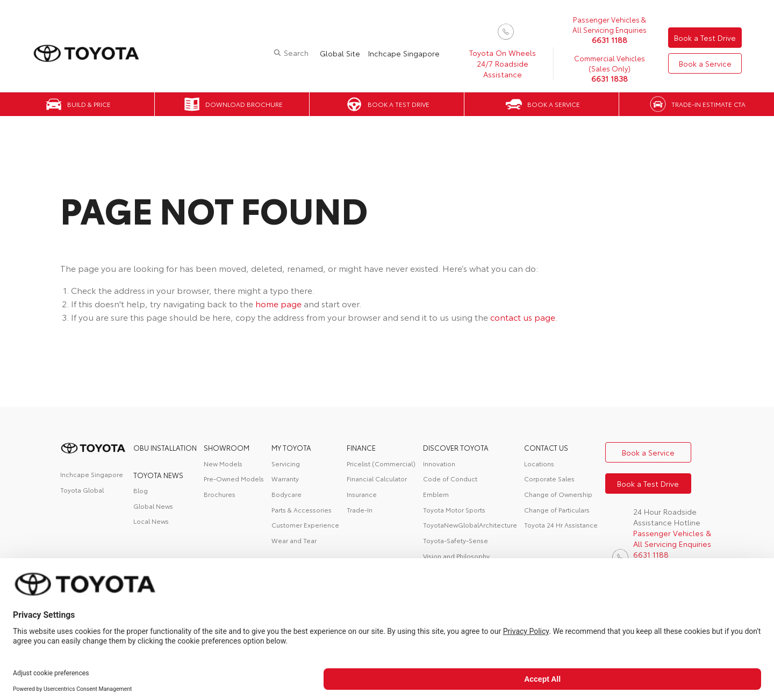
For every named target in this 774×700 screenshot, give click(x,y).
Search (296, 53)
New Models (223, 463)
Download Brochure (244, 104)
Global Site (340, 53)
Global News (153, 506)
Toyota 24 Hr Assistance (561, 525)
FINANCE (361, 448)
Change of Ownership (558, 494)
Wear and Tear (294, 540)
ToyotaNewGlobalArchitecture (470, 525)
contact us (546, 448)
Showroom (227, 448)
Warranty (285, 478)
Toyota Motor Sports (454, 510)
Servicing (286, 463)
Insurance (362, 494)
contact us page (523, 317)
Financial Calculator (377, 478)
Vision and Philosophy (456, 556)
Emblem (436, 494)
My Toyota (291, 448)
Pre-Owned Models (234, 478)
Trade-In (360, 510)
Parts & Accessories (302, 510)
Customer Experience (305, 525)
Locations (539, 463)
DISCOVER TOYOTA (456, 448)
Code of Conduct (450, 478)
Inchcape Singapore (404, 53)
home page (278, 303)
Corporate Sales (549, 478)
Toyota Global (82, 490)
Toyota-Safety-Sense (456, 540)
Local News (151, 521)
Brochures (220, 494)
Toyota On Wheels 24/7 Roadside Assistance (503, 63)
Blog (141, 490)
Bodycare (286, 494)
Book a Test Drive (705, 38)
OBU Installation (165, 448)
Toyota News (158, 475)
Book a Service (705, 63)
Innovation (439, 463)
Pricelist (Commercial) (381, 463)
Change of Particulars (557, 510)
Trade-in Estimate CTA (708, 104)
